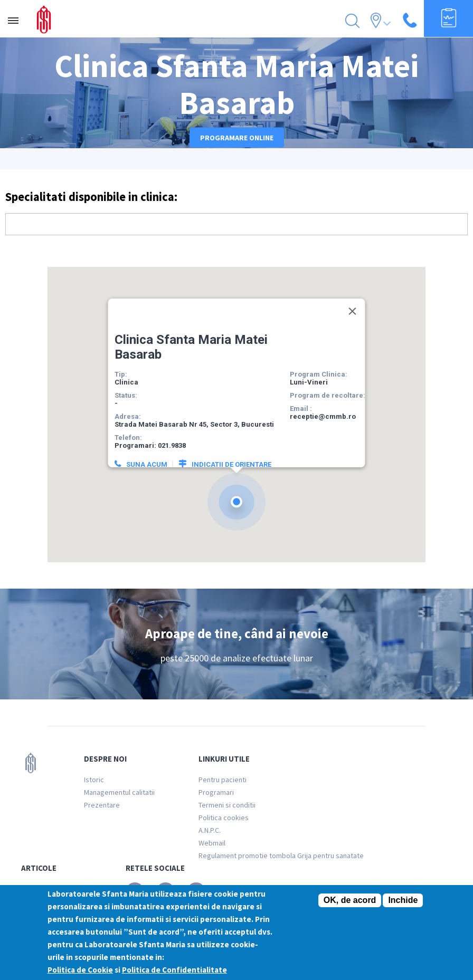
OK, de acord (350, 900)
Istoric (94, 780)
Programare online (237, 138)
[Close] (352, 299)
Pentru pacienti (223, 780)
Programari (216, 792)
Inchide (403, 900)
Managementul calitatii (119, 792)
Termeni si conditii (227, 805)
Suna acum (146, 452)
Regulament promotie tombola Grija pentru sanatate (281, 856)
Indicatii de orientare (231, 452)
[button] (236, 490)
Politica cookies (224, 818)
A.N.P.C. (210, 830)
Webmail (212, 843)
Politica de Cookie (80, 970)
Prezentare (102, 805)
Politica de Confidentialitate (174, 970)
